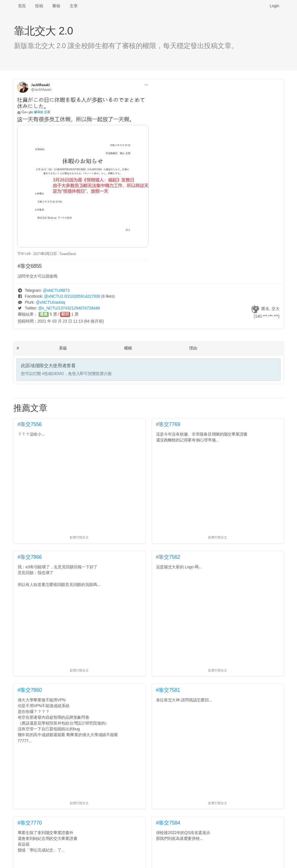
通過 (44, 314)
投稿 (39, 6)
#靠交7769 (168, 424)
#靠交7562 (168, 557)
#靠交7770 (30, 823)
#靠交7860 (30, 690)
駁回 (65, 314)
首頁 (22, 6)
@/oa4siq (50, 302)
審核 (56, 6)
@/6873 (56, 290)
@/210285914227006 (72, 296)
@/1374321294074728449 (69, 308)
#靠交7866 (30, 557)
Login (275, 6)
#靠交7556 (30, 424)
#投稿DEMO (53, 374)
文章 (74, 6)
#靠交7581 (168, 690)
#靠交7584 (168, 823)
